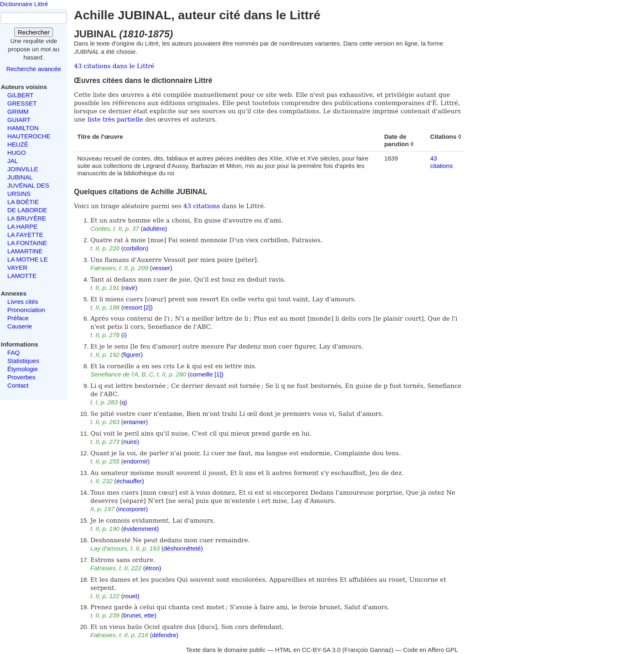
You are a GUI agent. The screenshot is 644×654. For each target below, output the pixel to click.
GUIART (19, 120)
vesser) (162, 268)
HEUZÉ (18, 144)
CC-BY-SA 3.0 (321, 650)
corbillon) (136, 248)
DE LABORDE (27, 210)
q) (124, 402)
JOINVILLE (23, 169)
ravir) (130, 288)
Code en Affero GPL (430, 650)
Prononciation (26, 310)
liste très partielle (115, 119)
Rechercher (34, 32)
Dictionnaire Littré (24, 4)
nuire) (131, 442)
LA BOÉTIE (23, 202)
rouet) (131, 596)
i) (125, 335)
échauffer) (130, 481)
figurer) (133, 355)
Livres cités (23, 302)
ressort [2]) (138, 307)
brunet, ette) (140, 615)
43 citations (441, 162)
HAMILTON (23, 128)
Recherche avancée (33, 69)
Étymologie (23, 369)
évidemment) (141, 529)
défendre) (165, 635)
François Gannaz (368, 650)
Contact (18, 385)
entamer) (136, 422)
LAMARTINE (25, 251)
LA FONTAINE (27, 243)
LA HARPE (22, 226)
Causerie (20, 326)
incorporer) (133, 509)
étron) (153, 568)
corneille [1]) (207, 374)
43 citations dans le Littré (114, 66)
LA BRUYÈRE (27, 218)
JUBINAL (20, 177)
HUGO (17, 153)
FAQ (14, 352)
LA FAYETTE (25, 235)
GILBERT (21, 95)
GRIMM (18, 111)
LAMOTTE (22, 276)
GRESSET (22, 103)
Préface (18, 318)
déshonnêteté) (183, 548)
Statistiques (23, 361)
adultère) (155, 228)
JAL (13, 161)
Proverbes (21, 377)
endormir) (136, 461)
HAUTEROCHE (29, 136)
